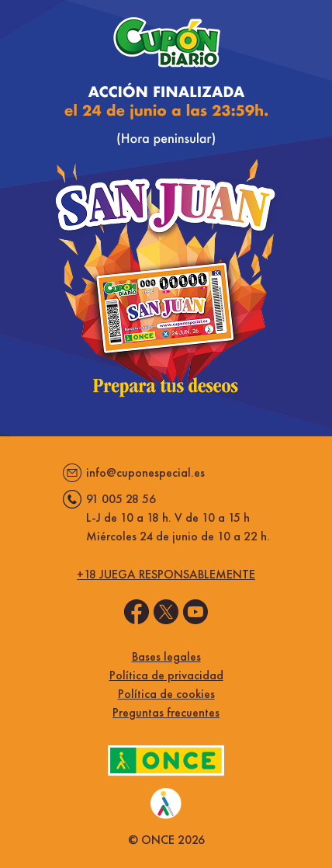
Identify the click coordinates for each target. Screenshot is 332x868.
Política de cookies (166, 694)
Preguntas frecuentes (166, 712)
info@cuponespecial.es (145, 472)
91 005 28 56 (121, 499)
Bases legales (166, 656)
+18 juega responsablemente (166, 574)
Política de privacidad (166, 675)
